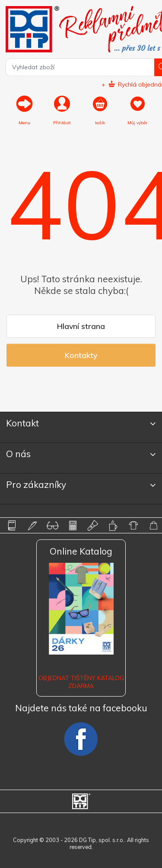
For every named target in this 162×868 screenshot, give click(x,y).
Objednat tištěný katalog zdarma (81, 682)
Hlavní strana (81, 326)
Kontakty (81, 355)
